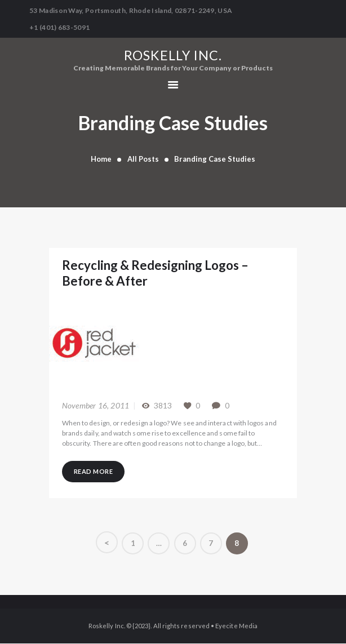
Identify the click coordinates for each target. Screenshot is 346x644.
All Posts (143, 159)
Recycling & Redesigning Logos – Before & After (172, 273)
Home (101, 159)
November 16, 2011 (96, 404)
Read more (95, 471)
